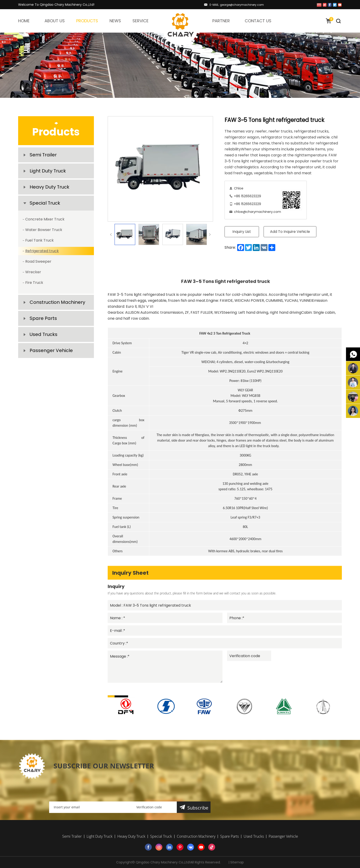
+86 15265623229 (247, 196)
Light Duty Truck (48, 171)
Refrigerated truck (42, 251)
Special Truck (45, 203)
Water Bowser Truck (44, 230)
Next (210, 234)
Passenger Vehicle (51, 350)
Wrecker (33, 272)
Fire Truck (34, 283)
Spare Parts (43, 318)
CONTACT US (258, 21)
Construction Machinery (57, 302)
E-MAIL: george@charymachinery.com (237, 5)
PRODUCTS (87, 21)
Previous (111, 234)
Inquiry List (242, 232)
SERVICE (141, 21)
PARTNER (221, 21)
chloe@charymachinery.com (257, 212)
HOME (24, 21)
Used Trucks (44, 334)
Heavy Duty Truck (49, 187)
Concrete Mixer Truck (45, 219)
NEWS (115, 21)
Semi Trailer (43, 155)
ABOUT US (55, 21)
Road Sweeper (38, 261)
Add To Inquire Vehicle (290, 232)
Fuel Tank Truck (39, 240)
